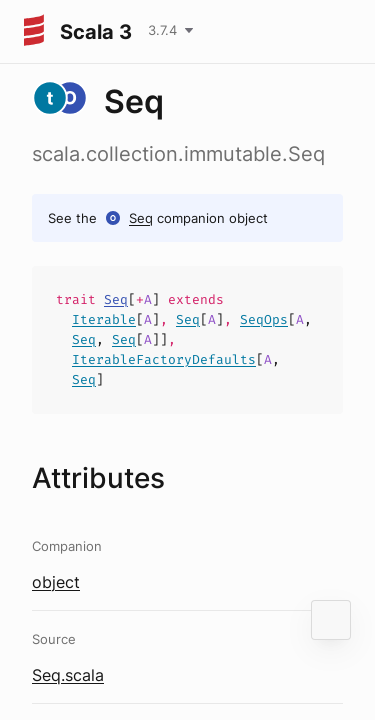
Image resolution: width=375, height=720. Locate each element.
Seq (141, 218)
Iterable (104, 319)
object (56, 582)
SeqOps (264, 319)
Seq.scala (68, 675)
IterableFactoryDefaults (164, 359)
